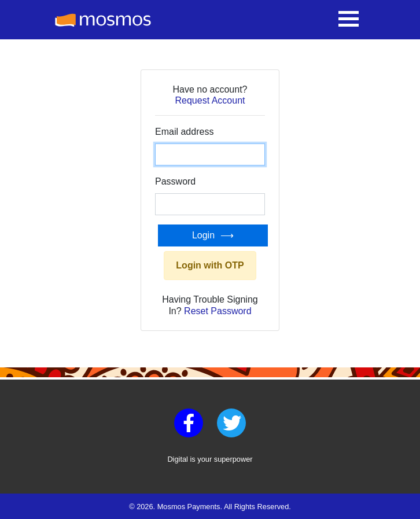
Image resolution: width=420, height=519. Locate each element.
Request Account (210, 100)
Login (203, 235)
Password (175, 181)
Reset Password (218, 311)
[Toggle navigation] (349, 20)
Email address (184, 132)
